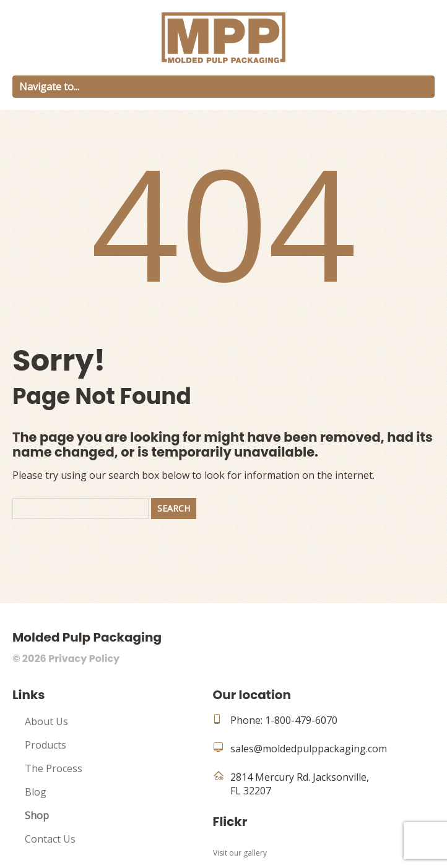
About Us (46, 721)
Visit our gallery (240, 853)
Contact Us (50, 839)
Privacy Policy (84, 659)
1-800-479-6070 (301, 720)
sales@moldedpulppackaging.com (309, 749)
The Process (54, 768)
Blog (36, 792)
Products (46, 745)
